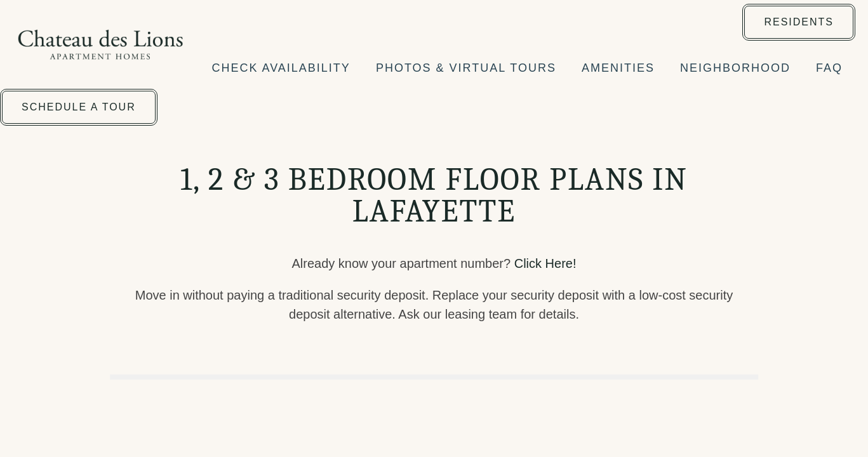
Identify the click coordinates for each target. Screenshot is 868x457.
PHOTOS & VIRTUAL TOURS (466, 68)
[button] (799, 22)
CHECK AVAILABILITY (281, 68)
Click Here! (545, 263)
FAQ (829, 68)
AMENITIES (618, 68)
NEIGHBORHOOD (735, 68)
